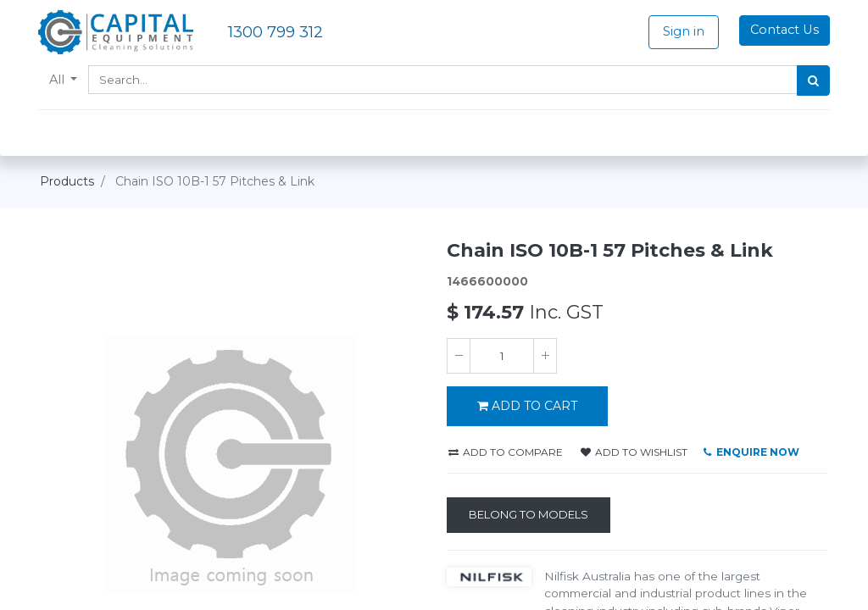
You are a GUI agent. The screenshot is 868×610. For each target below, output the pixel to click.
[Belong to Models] (529, 515)
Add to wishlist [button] (634, 452)
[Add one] (545, 356)
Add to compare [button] (506, 452)
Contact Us (783, 30)
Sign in (682, 31)
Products (67, 181)
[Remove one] (459, 356)
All (60, 80)
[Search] (812, 80)
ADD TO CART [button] (527, 406)
